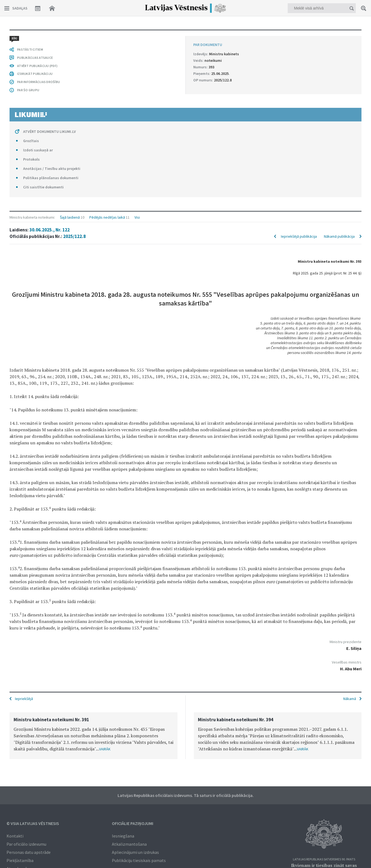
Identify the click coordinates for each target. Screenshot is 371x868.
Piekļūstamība (20, 860)
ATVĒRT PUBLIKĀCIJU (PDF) (37, 66)
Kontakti (15, 836)
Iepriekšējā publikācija (299, 236)
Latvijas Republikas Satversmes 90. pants (324, 859)
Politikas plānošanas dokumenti (51, 178)
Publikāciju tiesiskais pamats (139, 860)
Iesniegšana (123, 836)
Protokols (31, 159)
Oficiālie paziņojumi (133, 823)
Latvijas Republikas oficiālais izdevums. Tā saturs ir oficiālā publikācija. (186, 795)
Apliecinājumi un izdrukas (135, 852)
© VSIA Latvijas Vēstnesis (33, 823)
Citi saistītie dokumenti (43, 187)
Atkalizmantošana (129, 844)
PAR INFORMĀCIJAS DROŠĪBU (39, 82)
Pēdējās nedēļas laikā (107, 217)
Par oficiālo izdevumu (26, 844)
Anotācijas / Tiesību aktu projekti (52, 169)
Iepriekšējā (24, 699)
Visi (137, 217)
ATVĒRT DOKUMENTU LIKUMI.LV (50, 132)
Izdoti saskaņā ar (38, 150)
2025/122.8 (74, 236)
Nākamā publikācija (339, 236)
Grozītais (31, 141)
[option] (93, 736)
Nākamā (350, 699)
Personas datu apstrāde (29, 852)
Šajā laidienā (70, 217)
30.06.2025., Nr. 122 (50, 230)
